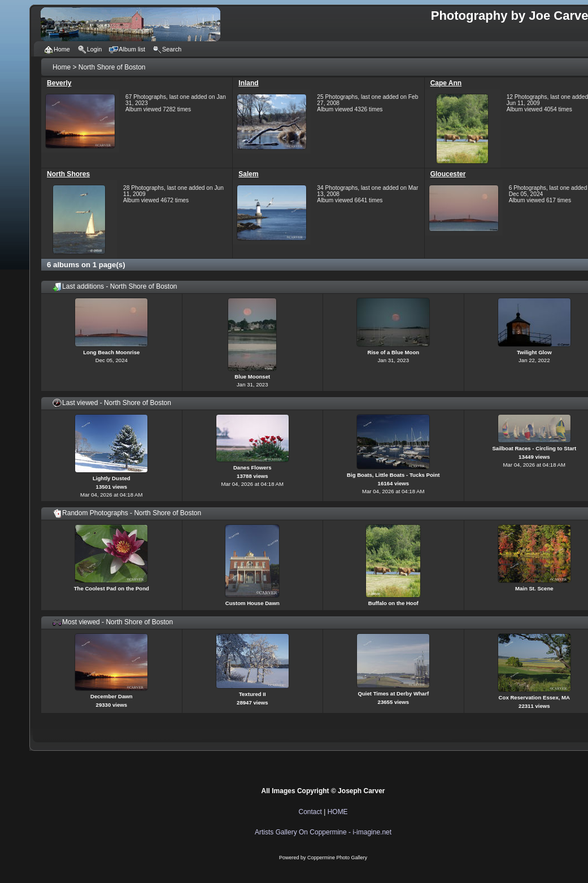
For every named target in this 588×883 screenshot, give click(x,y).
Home (62, 67)
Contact (310, 812)
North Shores (68, 174)
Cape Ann (446, 83)
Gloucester (448, 174)
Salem (248, 174)
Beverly (59, 83)
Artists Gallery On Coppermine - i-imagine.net (323, 832)
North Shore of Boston (112, 67)
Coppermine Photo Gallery (337, 858)
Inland (248, 83)
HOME (338, 812)
